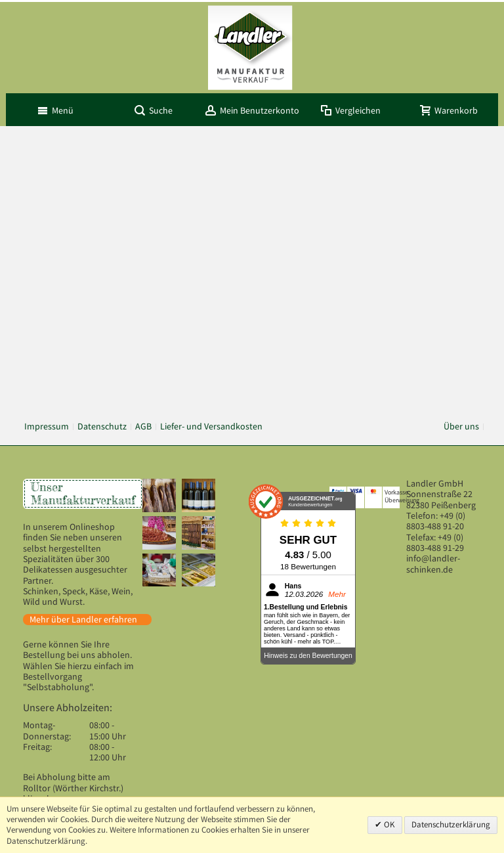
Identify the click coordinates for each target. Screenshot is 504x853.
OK (388, 824)
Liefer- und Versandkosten (211, 426)
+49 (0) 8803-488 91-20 (436, 521)
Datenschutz (102, 426)
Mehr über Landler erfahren (83, 620)
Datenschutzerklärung (451, 824)
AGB (143, 426)
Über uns (461, 426)
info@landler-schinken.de (433, 564)
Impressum (47, 426)
